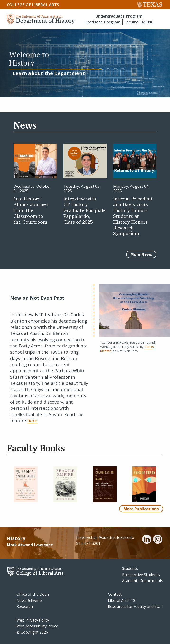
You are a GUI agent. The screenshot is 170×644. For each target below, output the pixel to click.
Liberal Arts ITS (122, 600)
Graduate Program (103, 22)
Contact (115, 594)
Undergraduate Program (119, 16)
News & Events (30, 600)
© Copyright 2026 (32, 632)
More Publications (141, 509)
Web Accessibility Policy (37, 626)
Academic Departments (143, 581)
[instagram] (158, 540)
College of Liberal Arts (33, 5)
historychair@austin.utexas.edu (105, 537)
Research (25, 606)
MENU (148, 22)
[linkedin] (147, 540)
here (32, 421)
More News (141, 254)
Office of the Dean (33, 594)
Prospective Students (141, 575)
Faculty (131, 22)
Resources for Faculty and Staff (135, 606)
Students (130, 568)
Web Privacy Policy (33, 620)
